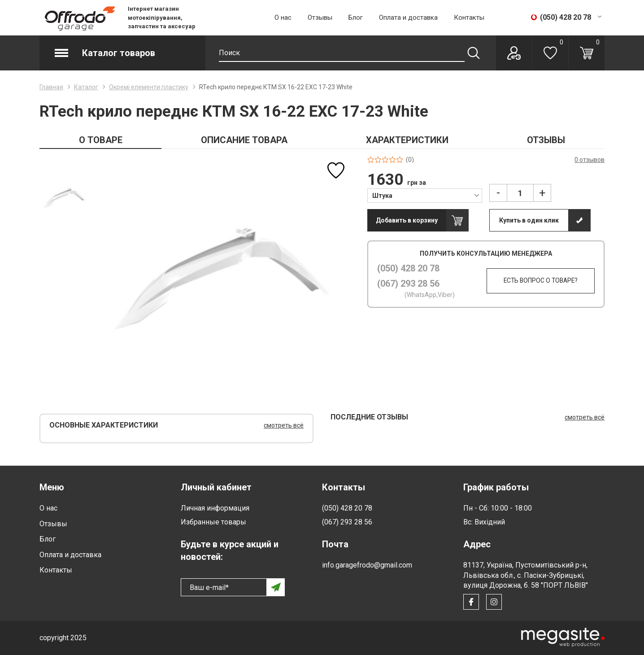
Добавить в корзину (407, 220)
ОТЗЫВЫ (546, 140)
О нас (283, 17)
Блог (356, 17)
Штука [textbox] (382, 196)
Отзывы (320, 17)
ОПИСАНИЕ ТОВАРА (244, 140)
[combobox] (425, 195)
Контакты (469, 17)
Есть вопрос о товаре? (537, 281)
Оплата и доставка (408, 17)
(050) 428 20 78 (408, 268)
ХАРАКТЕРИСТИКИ (407, 140)
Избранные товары (213, 522)
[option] (64, 198)
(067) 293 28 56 (408, 284)
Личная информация (215, 508)
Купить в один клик (529, 220)
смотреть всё (284, 425)
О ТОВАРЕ (101, 140)
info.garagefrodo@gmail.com (367, 565)
